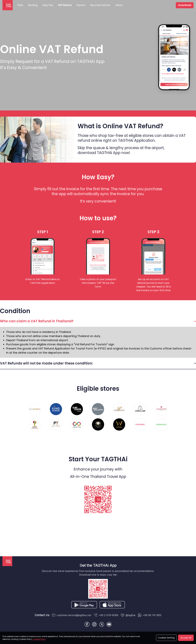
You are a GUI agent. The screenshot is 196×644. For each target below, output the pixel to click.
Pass (20, 5)
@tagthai (128, 615)
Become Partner (100, 5)
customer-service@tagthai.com (72, 615)
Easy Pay (48, 5)
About (119, 5)
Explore (81, 5)
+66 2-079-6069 (106, 615)
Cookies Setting (166, 638)
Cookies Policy (39, 639)
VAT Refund (65, 5)
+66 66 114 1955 (150, 615)
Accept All (186, 638)
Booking (33, 5)
